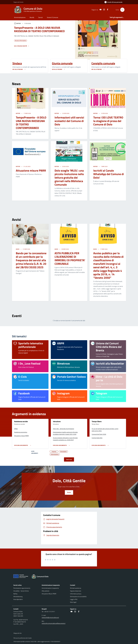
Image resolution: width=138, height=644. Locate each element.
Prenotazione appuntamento (22, 588)
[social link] (100, 10)
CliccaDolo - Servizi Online (21, 591)
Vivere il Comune (52, 17)
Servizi (40, 17)
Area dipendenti (18, 599)
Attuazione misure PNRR (31, 170)
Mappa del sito (18, 633)
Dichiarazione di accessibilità (78, 597)
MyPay (15, 594)
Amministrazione (20, 17)
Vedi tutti (69, 459)
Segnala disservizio (76, 591)
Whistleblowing (18, 597)
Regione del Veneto (18, 2)
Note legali (73, 602)
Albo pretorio (45, 591)
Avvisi (18, 249)
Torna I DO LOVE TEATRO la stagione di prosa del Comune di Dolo (108, 121)
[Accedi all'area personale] (114, 2)
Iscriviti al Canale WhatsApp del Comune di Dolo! (109, 174)
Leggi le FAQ (74, 599)
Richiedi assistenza (76, 588)
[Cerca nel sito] (122, 10)
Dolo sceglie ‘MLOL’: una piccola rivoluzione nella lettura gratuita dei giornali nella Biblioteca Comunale (69, 178)
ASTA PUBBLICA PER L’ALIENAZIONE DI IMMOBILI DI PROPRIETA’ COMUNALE (70, 258)
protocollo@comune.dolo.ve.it (50, 617)
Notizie (18, 113)
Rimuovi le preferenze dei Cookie (23, 638)
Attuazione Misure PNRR (49, 594)
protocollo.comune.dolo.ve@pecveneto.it (54, 623)
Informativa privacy (76, 594)
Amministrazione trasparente (50, 588)
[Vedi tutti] (22, 47)
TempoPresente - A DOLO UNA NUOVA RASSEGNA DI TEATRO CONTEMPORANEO (31, 123)
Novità (32, 17)
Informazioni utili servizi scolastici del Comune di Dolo (69, 121)
